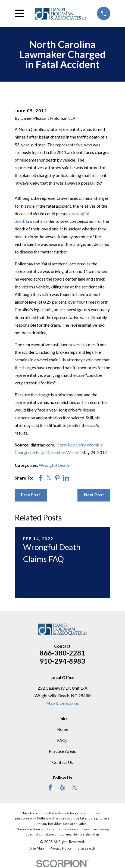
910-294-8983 (62, 661)
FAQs (62, 740)
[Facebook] (50, 787)
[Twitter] (75, 787)
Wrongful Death (54, 465)
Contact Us (62, 762)
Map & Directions (62, 703)
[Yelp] (62, 787)
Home (62, 729)
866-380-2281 (62, 653)
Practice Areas (62, 751)
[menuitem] (37, 848)
